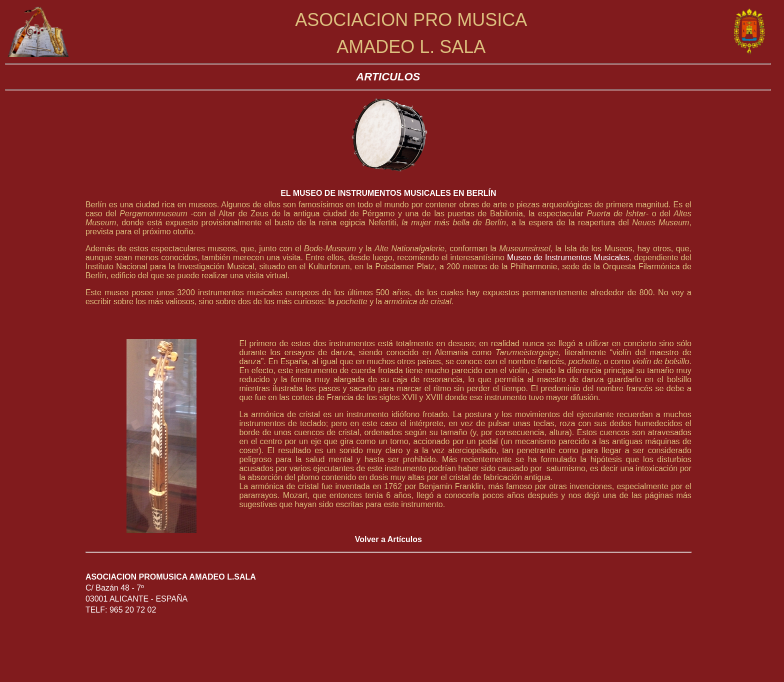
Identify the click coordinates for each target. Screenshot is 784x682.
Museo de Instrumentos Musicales (568, 258)
